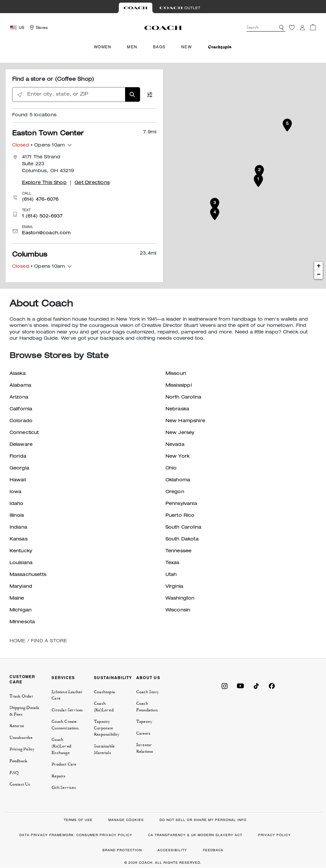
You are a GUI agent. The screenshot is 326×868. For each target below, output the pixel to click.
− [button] (319, 275)
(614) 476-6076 (40, 200)
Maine (17, 599)
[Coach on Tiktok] (256, 685)
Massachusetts (28, 575)
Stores (42, 28)
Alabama (20, 386)
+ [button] (319, 266)
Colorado (21, 421)
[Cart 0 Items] (313, 27)
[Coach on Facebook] (272, 685)
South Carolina (184, 528)
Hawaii (18, 480)
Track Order (21, 696)
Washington (180, 599)
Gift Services (64, 788)
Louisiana (21, 563)
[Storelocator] (38, 28)
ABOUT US (148, 678)
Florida (18, 457)
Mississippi (179, 386)
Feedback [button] (19, 761)
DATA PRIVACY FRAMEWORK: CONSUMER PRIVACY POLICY (76, 835)
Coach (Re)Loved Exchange (61, 746)
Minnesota (22, 622)
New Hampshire (185, 421)
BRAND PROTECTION (122, 850)
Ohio (171, 468)
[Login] (302, 28)
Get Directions (92, 183)
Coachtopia (104, 692)
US (22, 28)
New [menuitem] (186, 47)
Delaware (21, 445)
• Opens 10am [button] (39, 146)
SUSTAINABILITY (113, 678)
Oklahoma (178, 480)
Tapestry (144, 721)
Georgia (19, 468)
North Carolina (184, 398)
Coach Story (148, 692)
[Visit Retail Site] (136, 8)
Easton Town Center (48, 134)
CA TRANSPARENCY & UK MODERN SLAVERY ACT (195, 835)
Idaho (17, 504)
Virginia (174, 587)
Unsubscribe (21, 738)
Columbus (30, 255)
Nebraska (177, 409)
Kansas (19, 539)
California (21, 409)
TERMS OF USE (78, 820)
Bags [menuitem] (159, 47)
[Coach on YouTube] (240, 685)
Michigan (21, 610)
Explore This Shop (44, 183)
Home (18, 641)
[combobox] (266, 28)
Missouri (176, 374)
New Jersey (180, 433)
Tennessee (179, 551)
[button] (281, 28)
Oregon (175, 492)
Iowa (16, 492)
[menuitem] (220, 47)
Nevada (175, 445)
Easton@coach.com (46, 233)
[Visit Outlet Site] (180, 8)
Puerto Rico (180, 516)
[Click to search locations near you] (20, 95)
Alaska (18, 374)
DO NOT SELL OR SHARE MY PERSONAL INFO (203, 820)
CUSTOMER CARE (22, 679)
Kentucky (21, 551)
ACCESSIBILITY (172, 850)
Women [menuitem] (103, 47)
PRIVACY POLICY (274, 835)
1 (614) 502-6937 (42, 217)
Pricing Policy (22, 749)
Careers (143, 733)
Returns (17, 726)
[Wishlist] (292, 28)
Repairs (58, 776)
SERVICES (63, 678)
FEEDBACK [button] (213, 850)
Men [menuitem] (132, 47)
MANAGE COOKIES (126, 820)
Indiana (18, 528)
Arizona (19, 398)
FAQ (14, 773)
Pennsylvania (181, 504)
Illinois (17, 516)
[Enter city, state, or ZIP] (76, 95)
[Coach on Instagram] (225, 685)
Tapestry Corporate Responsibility (107, 728)
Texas (173, 563)
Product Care (64, 764)
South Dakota (182, 539)
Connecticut (24, 433)
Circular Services (67, 710)
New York (178, 457)
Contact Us (20, 784)
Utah (171, 575)
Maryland (21, 587)
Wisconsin (178, 610)
